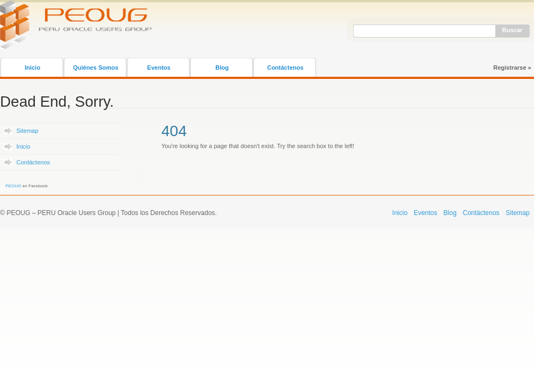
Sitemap (27, 131)
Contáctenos (285, 68)
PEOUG (13, 186)
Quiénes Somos (96, 68)
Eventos (159, 68)
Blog (222, 68)
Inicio (32, 68)
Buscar (512, 30)
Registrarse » (512, 68)
